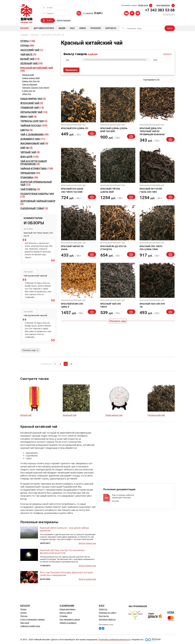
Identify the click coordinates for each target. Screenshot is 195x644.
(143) (30, 157)
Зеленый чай (69, 415)
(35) (34, 134)
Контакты (111, 28)
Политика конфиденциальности (114, 639)
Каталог (25, 28)
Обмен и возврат (68, 623)
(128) (28, 41)
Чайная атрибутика (30, 626)
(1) (32, 50)
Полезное (96, 28)
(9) (32, 103)
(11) (33, 139)
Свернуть (167, 54)
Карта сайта (66, 613)
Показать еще (30, 350)
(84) (27, 45)
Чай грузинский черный (35, 276)
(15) (37, 195)
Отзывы (64, 616)
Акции (62, 28)
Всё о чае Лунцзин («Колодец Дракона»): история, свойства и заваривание (66, 574)
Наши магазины (67, 609)
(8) (26, 148)
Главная (24, 35)
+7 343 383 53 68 (160, 10)
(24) (30, 173)
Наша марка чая (114, 415)
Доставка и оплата (44, 28)
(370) (34, 126)
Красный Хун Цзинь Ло (75, 128)
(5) (28, 54)
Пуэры (23, 609)
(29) (29, 177)
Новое (83, 28)
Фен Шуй (25, 623)
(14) (34, 112)
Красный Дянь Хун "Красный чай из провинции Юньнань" (152, 131)
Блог (102, 606)
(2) (34, 121)
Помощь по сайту (108, 613)
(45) (37, 69)
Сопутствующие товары (32, 619)
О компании (67, 606)
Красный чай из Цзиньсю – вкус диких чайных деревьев (64, 529)
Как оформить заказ (70, 619)
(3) (30, 189)
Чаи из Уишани (30, 84)
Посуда (24, 616)
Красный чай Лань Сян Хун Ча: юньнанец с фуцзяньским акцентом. (63, 552)
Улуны (23, 613)
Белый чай (26, 415)
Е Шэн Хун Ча (29, 91)
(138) (37, 168)
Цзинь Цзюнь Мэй (31, 78)
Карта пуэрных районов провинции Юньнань (123, 496)
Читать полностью (87, 543)
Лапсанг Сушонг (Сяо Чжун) (36, 88)
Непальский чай (156, 415)
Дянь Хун (27, 94)
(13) (30, 59)
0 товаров (88, 13)
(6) (33, 99)
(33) (31, 63)
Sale (72, 28)
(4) (29, 117)
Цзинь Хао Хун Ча (31, 81)
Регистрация (64, 20)
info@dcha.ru (169, 14)
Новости (103, 609)
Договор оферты (107, 619)
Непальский (28, 75)
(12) (36, 183)
